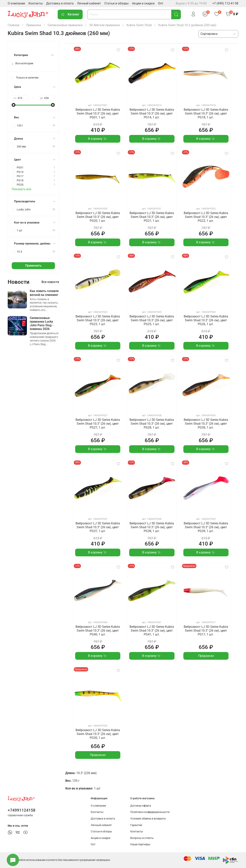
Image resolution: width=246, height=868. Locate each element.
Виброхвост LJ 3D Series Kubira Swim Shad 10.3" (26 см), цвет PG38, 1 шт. (152, 527)
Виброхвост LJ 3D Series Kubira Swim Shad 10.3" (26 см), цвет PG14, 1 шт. (152, 113)
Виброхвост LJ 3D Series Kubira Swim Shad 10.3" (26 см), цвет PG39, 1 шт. (206, 527)
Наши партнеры (140, 844)
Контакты (36, 3)
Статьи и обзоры (116, 3)
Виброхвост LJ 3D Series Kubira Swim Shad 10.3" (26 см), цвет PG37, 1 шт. (98, 527)
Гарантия (136, 825)
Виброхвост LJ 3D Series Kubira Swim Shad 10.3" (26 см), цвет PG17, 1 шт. (206, 631)
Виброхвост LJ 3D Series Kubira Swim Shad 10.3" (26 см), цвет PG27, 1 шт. (98, 424)
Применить (33, 266)
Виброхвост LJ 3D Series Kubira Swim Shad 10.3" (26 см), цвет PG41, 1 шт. (152, 631)
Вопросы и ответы (142, 838)
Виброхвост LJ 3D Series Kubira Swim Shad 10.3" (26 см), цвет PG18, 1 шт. (206, 113)
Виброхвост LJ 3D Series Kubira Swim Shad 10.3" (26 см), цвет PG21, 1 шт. (152, 217)
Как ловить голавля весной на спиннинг (44, 293)
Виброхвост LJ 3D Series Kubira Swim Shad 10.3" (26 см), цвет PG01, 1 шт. (98, 113)
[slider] (14, 105)
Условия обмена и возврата (148, 819)
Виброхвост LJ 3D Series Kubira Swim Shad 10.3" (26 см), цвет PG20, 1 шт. (98, 217)
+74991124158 (22, 810)
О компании (16, 3)
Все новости (50, 282)
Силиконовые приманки (65, 25)
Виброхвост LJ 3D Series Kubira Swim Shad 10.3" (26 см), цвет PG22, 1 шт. (206, 217)
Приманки (34, 25)
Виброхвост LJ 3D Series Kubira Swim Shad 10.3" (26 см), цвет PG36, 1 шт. (206, 424)
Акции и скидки (143, 3)
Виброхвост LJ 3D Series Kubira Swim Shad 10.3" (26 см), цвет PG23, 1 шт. (98, 320)
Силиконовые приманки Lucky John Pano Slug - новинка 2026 (42, 324)
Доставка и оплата (60, 3)
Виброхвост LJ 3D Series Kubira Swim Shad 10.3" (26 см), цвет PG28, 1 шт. (152, 424)
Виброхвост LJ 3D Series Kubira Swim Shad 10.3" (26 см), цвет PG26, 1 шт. (206, 320)
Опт (161, 3)
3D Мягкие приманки (104, 25)
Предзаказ (206, 656)
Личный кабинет (89, 3)
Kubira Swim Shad (139, 25)
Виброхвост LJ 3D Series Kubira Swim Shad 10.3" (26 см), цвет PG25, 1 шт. (152, 320)
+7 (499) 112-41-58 (225, 3)
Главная (14, 25)
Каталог (70, 14)
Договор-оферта (141, 806)
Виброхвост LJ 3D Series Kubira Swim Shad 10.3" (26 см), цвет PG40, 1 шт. (98, 631)
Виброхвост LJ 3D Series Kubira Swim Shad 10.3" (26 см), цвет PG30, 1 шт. (98, 734)
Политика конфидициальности (150, 812)
